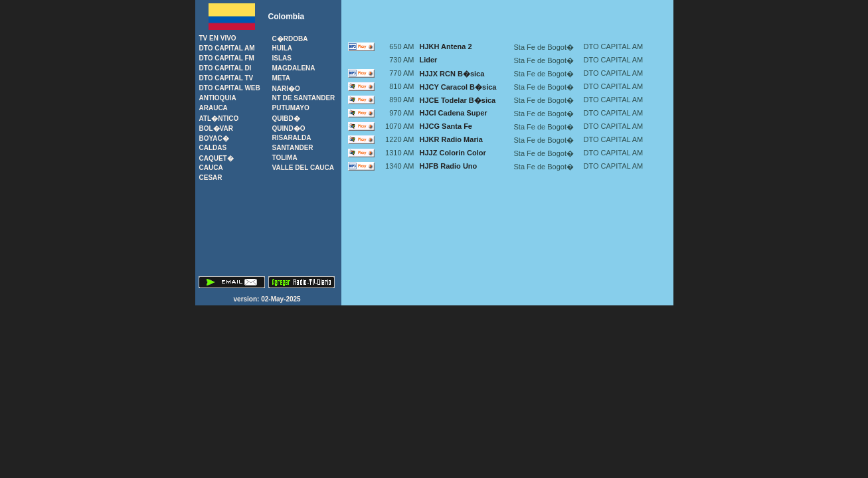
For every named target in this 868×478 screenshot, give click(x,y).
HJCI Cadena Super (454, 113)
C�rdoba (290, 39)
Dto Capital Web (230, 88)
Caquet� (217, 158)
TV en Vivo (218, 38)
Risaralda (292, 138)
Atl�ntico (219, 119)
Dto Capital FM (227, 58)
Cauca (211, 168)
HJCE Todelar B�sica (458, 100)
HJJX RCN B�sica (452, 74)
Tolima (285, 158)
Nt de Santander (304, 98)
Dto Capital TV (226, 78)
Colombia (287, 17)
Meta (282, 78)
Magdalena (294, 68)
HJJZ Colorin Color (453, 153)
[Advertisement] (507, 20)
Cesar (211, 178)
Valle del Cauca (304, 168)
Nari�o (286, 89)
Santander (293, 148)
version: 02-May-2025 (268, 299)
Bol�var (216, 128)
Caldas (213, 148)
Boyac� (214, 138)
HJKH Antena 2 (446, 46)
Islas (282, 58)
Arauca (214, 108)
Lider (429, 60)
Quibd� (286, 119)
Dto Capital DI (225, 68)
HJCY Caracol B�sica (458, 87)
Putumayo (291, 108)
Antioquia (218, 98)
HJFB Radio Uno (449, 166)
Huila (283, 48)
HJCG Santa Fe (446, 126)
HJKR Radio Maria (451, 139)
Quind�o (289, 128)
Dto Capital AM (227, 48)
